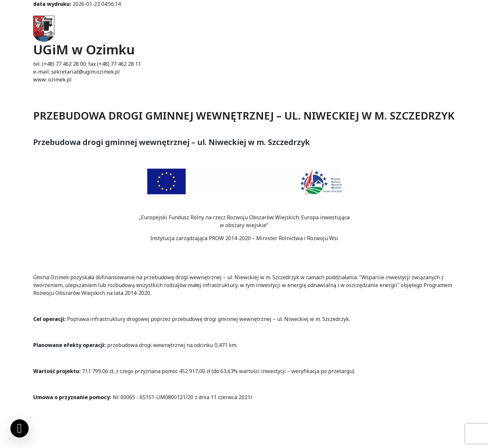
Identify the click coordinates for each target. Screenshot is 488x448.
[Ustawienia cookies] (20, 428)
